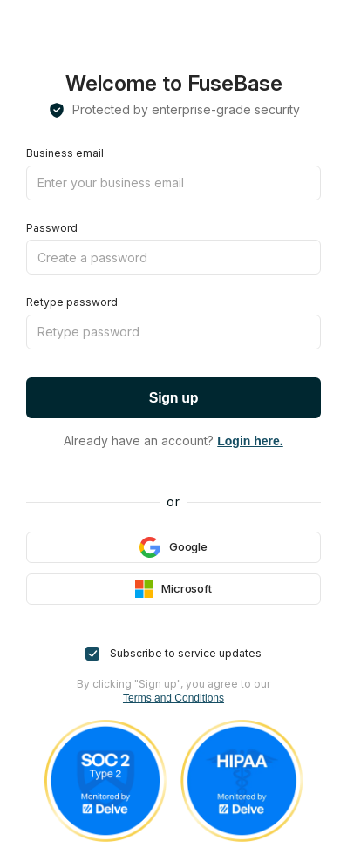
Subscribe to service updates (173, 654)
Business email (65, 153)
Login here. (250, 441)
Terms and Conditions (173, 698)
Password (52, 228)
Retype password (72, 302)
